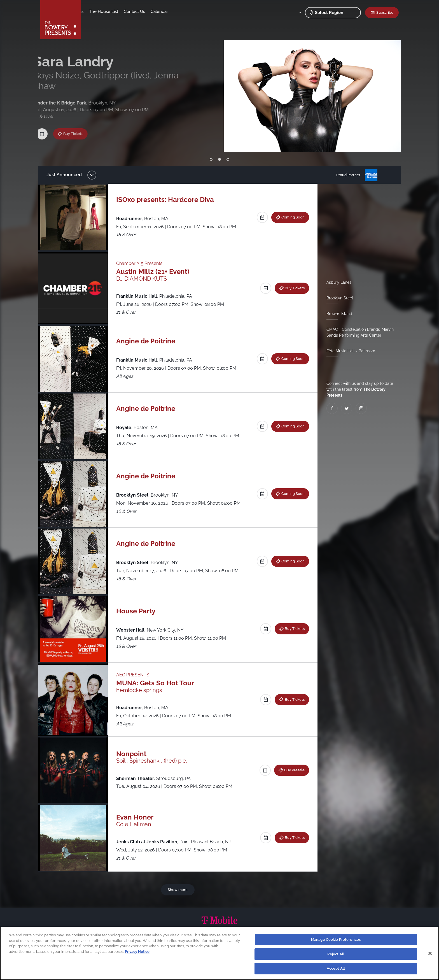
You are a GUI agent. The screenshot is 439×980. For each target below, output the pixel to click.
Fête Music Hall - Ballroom (349, 351)
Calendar (203, 11)
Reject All (336, 954)
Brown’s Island (337, 314)
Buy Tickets (79, 120)
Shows (93, 11)
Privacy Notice (137, 952)
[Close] (430, 953)
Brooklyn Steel (338, 298)
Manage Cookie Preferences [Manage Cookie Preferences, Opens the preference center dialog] (336, 940)
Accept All (336, 968)
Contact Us (178, 11)
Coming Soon (291, 217)
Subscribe (385, 12)
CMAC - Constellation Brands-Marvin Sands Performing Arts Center (358, 332)
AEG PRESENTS (136, 675)
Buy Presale (292, 770)
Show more (179, 890)
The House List (148, 11)
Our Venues (116, 11)
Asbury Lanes (337, 282)
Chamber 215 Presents (142, 263)
